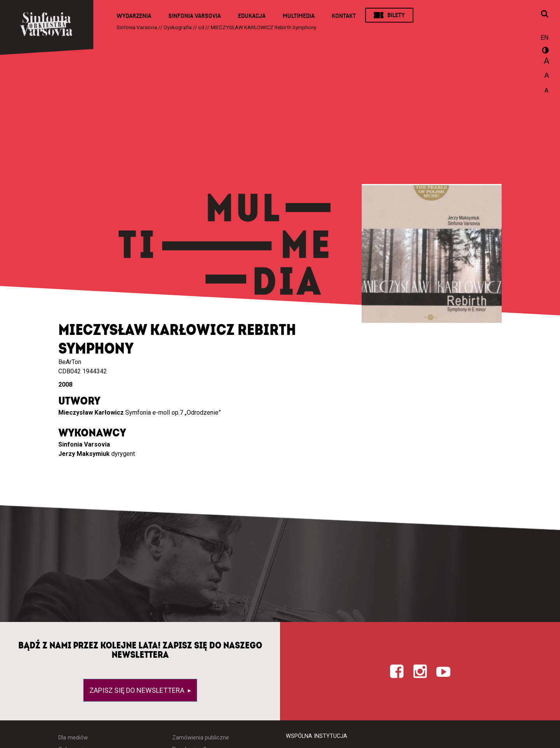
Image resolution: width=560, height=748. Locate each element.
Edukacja (252, 16)
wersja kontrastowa (544, 51)
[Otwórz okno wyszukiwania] (544, 14)
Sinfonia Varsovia (195, 16)
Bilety (396, 15)
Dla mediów (73, 738)
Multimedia (299, 16)
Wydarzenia (134, 16)
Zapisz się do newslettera (138, 690)
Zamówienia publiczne (201, 738)
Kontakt (344, 16)
